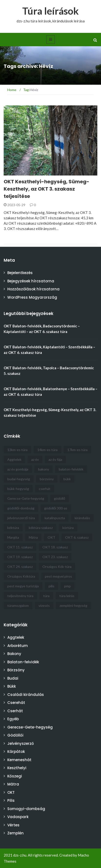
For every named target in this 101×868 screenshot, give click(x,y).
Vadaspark (18, 817)
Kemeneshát (19, 760)
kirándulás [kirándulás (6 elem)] (82, 518)
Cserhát (15, 711)
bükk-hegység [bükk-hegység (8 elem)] (18, 489)
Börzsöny (16, 670)
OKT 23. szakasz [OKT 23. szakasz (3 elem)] (55, 557)
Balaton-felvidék (23, 662)
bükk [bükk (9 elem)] (67, 479)
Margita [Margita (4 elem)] (13, 537)
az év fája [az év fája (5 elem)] (55, 459)
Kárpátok (16, 752)
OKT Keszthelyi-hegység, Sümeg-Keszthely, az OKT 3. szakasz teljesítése (46, 189)
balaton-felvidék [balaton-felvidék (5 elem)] (71, 469)
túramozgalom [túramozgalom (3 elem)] (18, 605)
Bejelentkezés (20, 273)
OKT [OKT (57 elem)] (51, 537)
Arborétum (18, 646)
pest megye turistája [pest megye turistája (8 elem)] (23, 586)
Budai (13, 678)
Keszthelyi (17, 768)
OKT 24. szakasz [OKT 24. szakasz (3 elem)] (20, 567)
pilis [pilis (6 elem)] (51, 586)
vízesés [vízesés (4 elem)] (44, 605)
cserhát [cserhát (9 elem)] (45, 489)
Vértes (13, 825)
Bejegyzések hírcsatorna (31, 281)
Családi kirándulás (26, 695)
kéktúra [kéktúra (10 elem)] (13, 528)
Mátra (13, 784)
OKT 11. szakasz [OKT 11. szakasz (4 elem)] (20, 547)
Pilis (11, 800)
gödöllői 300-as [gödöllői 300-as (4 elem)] (56, 508)
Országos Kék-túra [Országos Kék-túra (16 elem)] (57, 567)
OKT (11, 792)
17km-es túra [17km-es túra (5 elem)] (77, 450)
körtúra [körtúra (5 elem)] (68, 528)
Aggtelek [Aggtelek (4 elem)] (14, 459)
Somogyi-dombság (26, 809)
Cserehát (16, 703)
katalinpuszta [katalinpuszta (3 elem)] (55, 518)
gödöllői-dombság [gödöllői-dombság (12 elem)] (21, 508)
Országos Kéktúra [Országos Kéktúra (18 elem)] (21, 576)
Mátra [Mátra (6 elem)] (33, 537)
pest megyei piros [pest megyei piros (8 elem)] (58, 576)
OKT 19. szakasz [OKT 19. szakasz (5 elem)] (20, 557)
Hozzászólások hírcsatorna (33, 289)
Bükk (12, 686)
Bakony (14, 654)
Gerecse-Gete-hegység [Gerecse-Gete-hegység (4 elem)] (26, 498)
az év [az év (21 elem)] (35, 459)
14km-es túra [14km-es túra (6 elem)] (47, 450)
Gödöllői (15, 735)
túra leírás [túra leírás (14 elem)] (67, 596)
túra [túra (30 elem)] (46, 596)
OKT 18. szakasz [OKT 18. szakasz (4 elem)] (55, 547)
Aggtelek (16, 637)
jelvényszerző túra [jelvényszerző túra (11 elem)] (21, 518)
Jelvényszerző (21, 743)
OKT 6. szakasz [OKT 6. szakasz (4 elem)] (77, 537)
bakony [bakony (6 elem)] (44, 469)
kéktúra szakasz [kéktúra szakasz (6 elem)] (41, 528)
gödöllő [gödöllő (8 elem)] (60, 498)
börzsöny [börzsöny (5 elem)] (47, 479)
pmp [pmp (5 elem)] (67, 586)
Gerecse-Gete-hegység (30, 727)
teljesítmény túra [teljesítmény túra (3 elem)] (20, 596)
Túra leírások (50, 11)
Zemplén (15, 833)
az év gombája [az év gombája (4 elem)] (18, 469)
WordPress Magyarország (32, 297)
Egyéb (13, 719)
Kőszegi (15, 776)
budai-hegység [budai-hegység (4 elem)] (19, 479)
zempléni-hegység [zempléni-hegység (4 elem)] (73, 605)
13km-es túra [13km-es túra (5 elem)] (17, 450)
